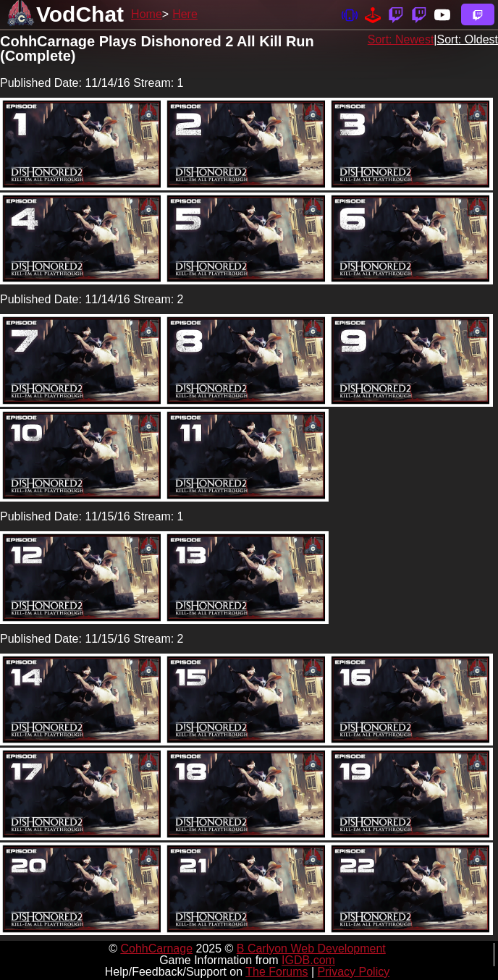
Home (147, 14)
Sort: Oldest (468, 39)
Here (185, 14)
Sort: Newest (401, 39)
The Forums (277, 972)
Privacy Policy (354, 972)
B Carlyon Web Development (311, 949)
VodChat (80, 14)
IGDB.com (308, 960)
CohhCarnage (156, 949)
